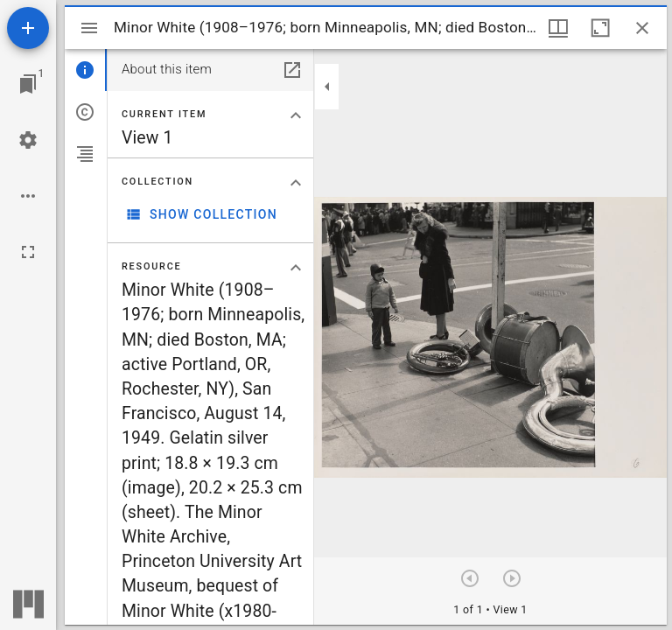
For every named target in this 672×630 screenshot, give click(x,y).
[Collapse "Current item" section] (296, 115)
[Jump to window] (28, 84)
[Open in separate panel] (292, 70)
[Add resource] (28, 28)
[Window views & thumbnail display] (558, 28)
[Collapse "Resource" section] (296, 268)
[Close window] (642, 28)
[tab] (86, 70)
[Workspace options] (28, 196)
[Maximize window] (600, 28)
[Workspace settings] (28, 140)
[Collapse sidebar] (327, 87)
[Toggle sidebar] (89, 28)
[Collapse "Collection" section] (296, 183)
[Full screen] (28, 252)
